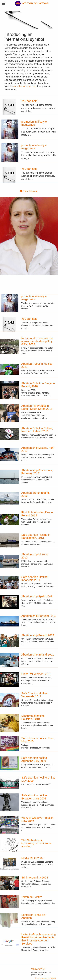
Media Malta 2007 (32, 858)
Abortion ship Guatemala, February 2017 (37, 472)
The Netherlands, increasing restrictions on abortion (37, 843)
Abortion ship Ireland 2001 (38, 655)
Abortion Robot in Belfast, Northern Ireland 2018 (37, 430)
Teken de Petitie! (32, 897)
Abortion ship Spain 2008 (37, 596)
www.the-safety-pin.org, (25, 86)
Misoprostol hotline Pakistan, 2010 (33, 717)
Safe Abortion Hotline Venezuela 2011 (34, 695)
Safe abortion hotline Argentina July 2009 (34, 759)
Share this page (29, 191)
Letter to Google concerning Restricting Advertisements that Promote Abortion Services (39, 939)
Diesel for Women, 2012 (36, 674)
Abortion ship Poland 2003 (38, 635)
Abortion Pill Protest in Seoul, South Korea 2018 (37, 407)
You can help (29, 101)
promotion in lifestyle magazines (34, 123)
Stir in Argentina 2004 (35, 878)
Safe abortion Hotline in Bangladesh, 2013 (36, 536)
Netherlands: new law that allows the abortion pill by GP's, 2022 (37, 341)
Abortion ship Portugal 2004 (39, 616)
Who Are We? (38, 969)
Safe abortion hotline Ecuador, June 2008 (34, 797)
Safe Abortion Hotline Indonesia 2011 (34, 578)
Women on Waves (32, 3)
